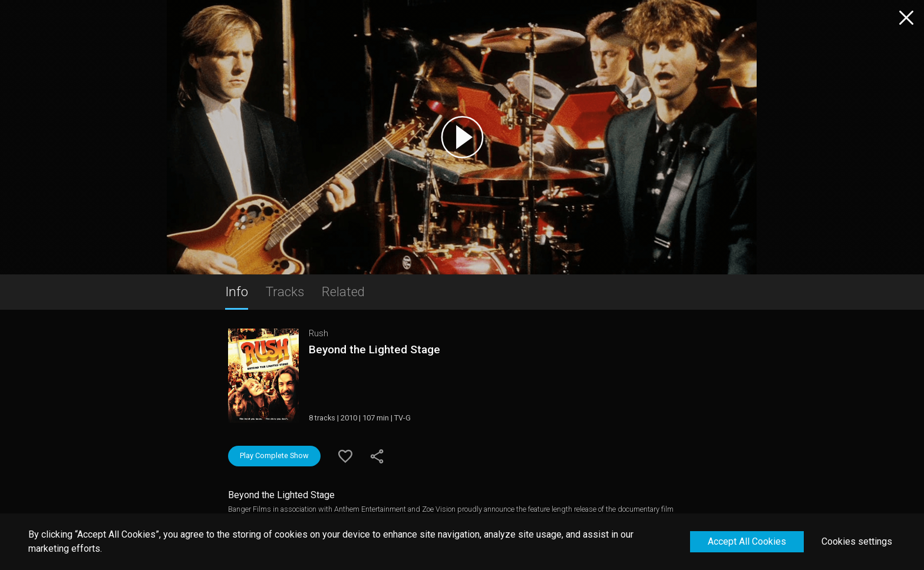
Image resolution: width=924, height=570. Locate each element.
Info (237, 291)
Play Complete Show (274, 455)
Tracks (285, 291)
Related (343, 291)
